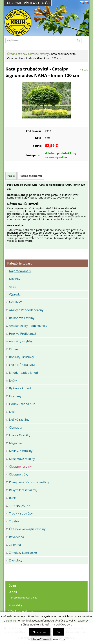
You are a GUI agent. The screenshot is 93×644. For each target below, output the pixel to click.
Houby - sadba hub (22, 404)
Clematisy (16, 427)
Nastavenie (40, 632)
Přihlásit (32, 3)
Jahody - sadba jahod (23, 373)
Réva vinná (16, 537)
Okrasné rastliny (38, 54)
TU (63, 639)
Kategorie (13, 3)
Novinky (15, 279)
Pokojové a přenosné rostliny (29, 482)
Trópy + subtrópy (21, 513)
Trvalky (14, 521)
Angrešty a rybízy (21, 341)
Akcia (13, 287)
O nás (13, 592)
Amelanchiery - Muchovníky (28, 326)
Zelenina (15, 545)
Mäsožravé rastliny (22, 459)
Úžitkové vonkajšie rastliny (27, 529)
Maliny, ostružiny (21, 451)
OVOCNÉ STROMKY (22, 365)
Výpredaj (15, 294)
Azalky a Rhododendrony (26, 310)
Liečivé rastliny (19, 419)
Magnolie (15, 443)
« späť (84, 69)
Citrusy (14, 349)
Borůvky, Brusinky (21, 357)
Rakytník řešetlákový (23, 490)
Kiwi (12, 412)
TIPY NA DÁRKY (19, 506)
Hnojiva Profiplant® (23, 334)
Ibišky (13, 380)
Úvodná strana (16, 54)
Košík (46, 3)
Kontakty (15, 605)
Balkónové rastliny (22, 318)
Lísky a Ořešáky (20, 435)
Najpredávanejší (20, 271)
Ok (58, 632)
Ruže (12, 498)
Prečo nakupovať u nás (24, 598)
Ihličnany (15, 396)
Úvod (12, 586)
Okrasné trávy (19, 474)
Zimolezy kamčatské (23, 553)
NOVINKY (15, 302)
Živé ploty (16, 560)
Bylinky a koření (20, 388)
